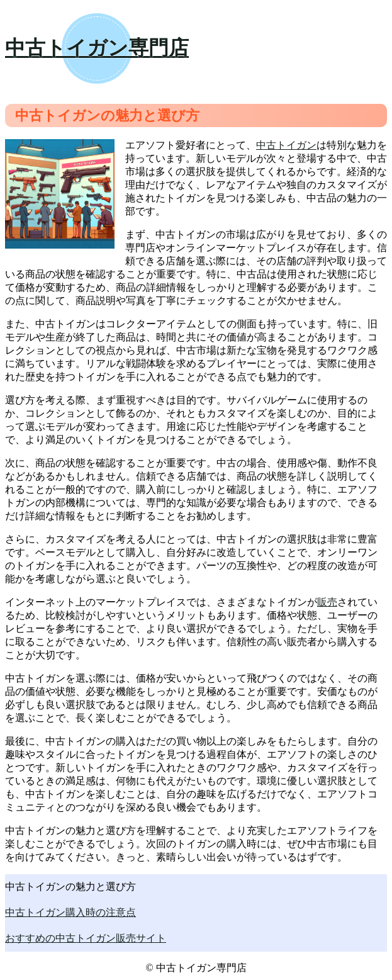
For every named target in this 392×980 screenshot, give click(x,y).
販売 (327, 602)
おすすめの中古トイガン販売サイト (86, 938)
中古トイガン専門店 (97, 48)
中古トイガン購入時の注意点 (70, 912)
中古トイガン (286, 145)
